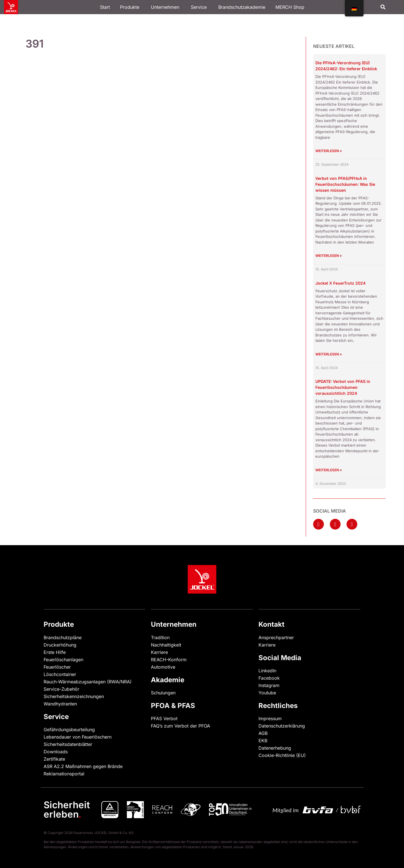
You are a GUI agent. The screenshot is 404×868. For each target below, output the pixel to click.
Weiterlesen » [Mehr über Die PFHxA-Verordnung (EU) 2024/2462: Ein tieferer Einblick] (329, 151)
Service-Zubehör (61, 689)
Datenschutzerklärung (282, 726)
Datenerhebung (275, 748)
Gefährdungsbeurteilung (69, 730)
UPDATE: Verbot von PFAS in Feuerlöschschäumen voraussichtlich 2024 (343, 387)
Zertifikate (54, 759)
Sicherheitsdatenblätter (68, 744)
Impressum (270, 718)
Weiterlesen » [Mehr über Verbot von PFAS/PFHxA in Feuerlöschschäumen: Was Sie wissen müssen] (329, 256)
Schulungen (163, 693)
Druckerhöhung (60, 645)
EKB (263, 741)
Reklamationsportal (64, 774)
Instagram (269, 685)
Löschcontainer (60, 674)
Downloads (56, 752)
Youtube (267, 693)
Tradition (160, 637)
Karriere (159, 652)
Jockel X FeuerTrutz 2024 (340, 283)
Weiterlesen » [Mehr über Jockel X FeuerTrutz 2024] (329, 354)
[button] (383, 7)
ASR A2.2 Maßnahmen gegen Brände (83, 766)
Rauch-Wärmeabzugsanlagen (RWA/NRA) (88, 682)
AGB (263, 733)
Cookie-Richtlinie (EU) (282, 755)
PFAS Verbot (164, 718)
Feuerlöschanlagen (63, 660)
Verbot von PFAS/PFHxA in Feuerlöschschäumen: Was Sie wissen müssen (345, 184)
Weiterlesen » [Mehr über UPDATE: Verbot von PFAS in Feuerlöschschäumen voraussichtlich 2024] (329, 470)
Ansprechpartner (276, 637)
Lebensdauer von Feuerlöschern (78, 737)
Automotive (163, 667)
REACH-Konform (169, 660)
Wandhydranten (60, 704)
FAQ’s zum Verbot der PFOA (180, 726)
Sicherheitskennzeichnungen (74, 696)
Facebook (269, 678)
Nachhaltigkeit (166, 645)
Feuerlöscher (57, 667)
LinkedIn (267, 671)
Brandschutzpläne (63, 637)
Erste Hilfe (55, 652)
